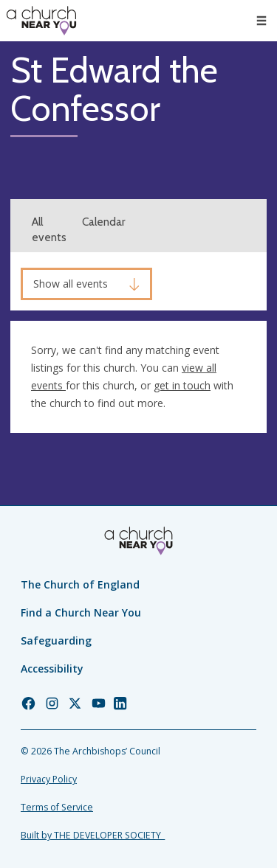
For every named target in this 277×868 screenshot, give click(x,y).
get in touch (182, 385)
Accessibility (52, 669)
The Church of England (80, 584)
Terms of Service (57, 807)
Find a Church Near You (81, 612)
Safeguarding (56, 640)
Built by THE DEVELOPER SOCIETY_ (93, 835)
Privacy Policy (49, 779)
